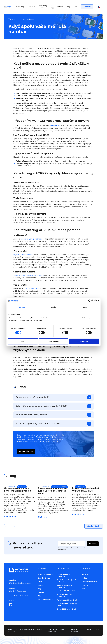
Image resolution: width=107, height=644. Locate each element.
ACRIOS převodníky (45, 574)
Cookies (89, 629)
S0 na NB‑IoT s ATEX (68, 605)
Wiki (76, 7)
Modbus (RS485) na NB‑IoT (67, 591)
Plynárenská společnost (23, 255)
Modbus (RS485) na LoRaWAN (64, 586)
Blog (68, 7)
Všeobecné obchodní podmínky (56, 630)
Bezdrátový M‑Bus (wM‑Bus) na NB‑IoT (68, 581)
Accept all (84, 341)
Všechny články (94, 526)
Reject (23, 341)
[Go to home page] (8, 7)
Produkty (20, 7)
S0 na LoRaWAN (64, 595)
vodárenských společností (31, 239)
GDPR (96, 629)
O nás (52, 7)
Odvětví (31, 7)
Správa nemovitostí (89, 582)
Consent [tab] (22, 307)
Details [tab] (53, 307)
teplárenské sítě (32, 289)
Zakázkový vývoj (43, 7)
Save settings (54, 341)
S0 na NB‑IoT (67, 600)
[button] (100, 7)
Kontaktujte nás (26, 451)
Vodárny (85, 578)
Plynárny (85, 574)
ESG (83, 589)
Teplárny (85, 585)
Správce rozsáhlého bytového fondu (29, 275)
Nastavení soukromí (75, 630)
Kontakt (87, 7)
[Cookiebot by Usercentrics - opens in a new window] (90, 301)
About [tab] (85, 307)
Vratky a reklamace (45, 599)
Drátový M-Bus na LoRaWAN (64, 575)
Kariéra (60, 7)
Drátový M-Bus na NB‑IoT (67, 609)
